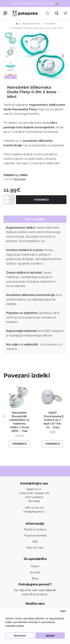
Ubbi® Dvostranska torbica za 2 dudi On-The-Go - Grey (52, 420)
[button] (63, 56)
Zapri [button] (63, 611)
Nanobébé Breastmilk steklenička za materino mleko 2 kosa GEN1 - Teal (19, 422)
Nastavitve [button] (20, 636)
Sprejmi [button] (50, 636)
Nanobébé (50, 24)
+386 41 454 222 (34, 508)
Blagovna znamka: (31, 24)
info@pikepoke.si (34, 512)
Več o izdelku (35, 219)
